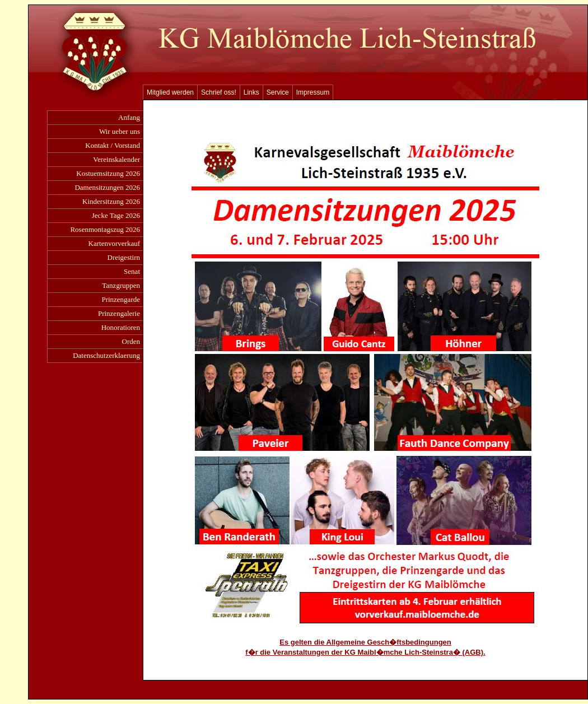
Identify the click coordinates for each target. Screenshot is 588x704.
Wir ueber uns (120, 131)
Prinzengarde (121, 299)
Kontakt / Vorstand (113, 145)
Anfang (129, 117)
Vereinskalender (116, 159)
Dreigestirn (124, 257)
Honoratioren (121, 327)
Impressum (313, 92)
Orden (131, 341)
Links (251, 92)
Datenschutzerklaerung (106, 355)
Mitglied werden (170, 92)
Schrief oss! (219, 92)
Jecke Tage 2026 (116, 215)
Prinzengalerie (119, 313)
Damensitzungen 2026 (107, 187)
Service (278, 92)
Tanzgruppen (121, 285)
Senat (132, 271)
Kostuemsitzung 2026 (108, 173)
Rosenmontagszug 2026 (105, 229)
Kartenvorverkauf (114, 243)
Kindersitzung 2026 (111, 201)
